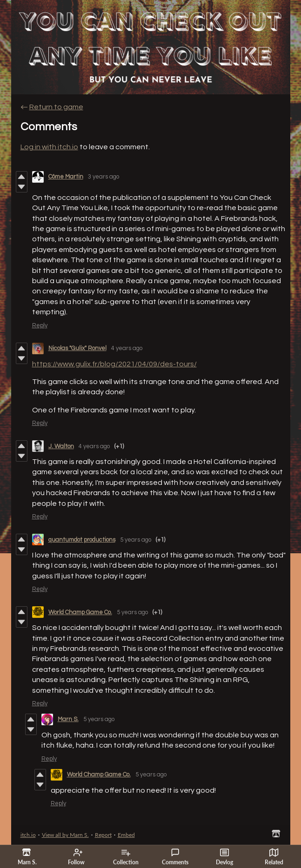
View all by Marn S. (65, 835)
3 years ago (104, 177)
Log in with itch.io (49, 147)
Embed (126, 835)
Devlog (224, 857)
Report (103, 835)
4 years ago (127, 348)
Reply (40, 325)
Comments (175, 857)
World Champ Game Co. (80, 612)
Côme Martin (66, 177)
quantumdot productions (82, 540)
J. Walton (61, 446)
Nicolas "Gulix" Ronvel (77, 348)
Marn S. (68, 719)
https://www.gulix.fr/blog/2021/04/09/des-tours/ (114, 364)
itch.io (28, 835)
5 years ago (136, 540)
